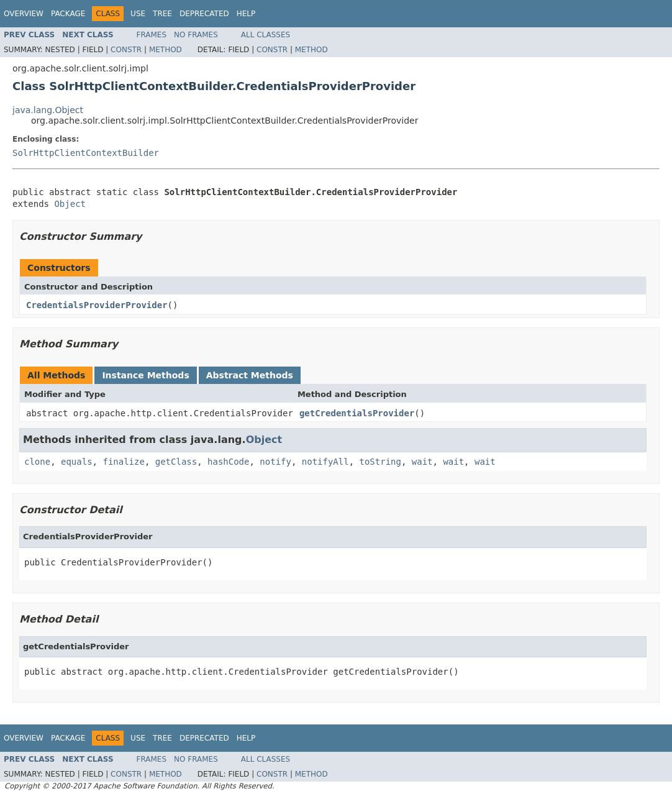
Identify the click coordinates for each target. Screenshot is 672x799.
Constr (126, 50)
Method (166, 50)
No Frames (196, 35)
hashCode (228, 462)
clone (37, 462)
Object (70, 204)
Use (138, 14)
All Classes (266, 35)
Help (246, 14)
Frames (152, 35)
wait (422, 462)
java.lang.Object (48, 110)
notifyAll (325, 462)
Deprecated (204, 14)
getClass (176, 462)
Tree (162, 14)
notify (275, 462)
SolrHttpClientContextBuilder (86, 153)
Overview (24, 14)
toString (380, 462)
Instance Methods (145, 375)
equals (77, 462)
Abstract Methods (250, 375)
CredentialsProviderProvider (97, 305)
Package (68, 14)
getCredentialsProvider (357, 413)
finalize (123, 462)
